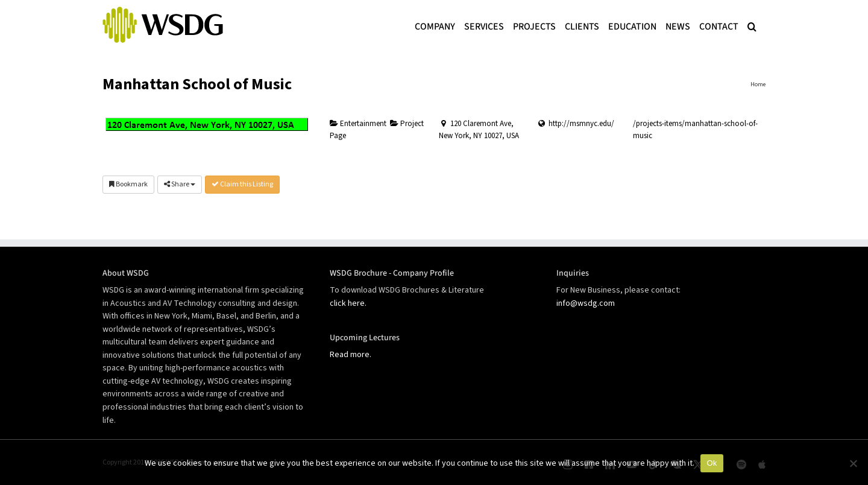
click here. (348, 303)
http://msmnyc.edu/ (581, 124)
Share (180, 184)
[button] (752, 25)
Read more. (351, 355)
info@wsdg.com (586, 303)
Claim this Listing (242, 184)
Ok (712, 463)
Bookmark (128, 184)
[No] (853, 463)
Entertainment (358, 124)
